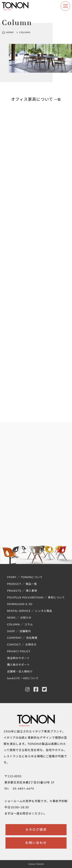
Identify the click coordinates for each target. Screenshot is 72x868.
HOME (8, 32)
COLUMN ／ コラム (20, 624)
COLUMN (25, 32)
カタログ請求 (36, 830)
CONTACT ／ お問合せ (22, 644)
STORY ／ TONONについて (25, 577)
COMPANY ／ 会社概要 (22, 638)
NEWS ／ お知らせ (19, 618)
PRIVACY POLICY (19, 651)
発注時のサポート (18, 658)
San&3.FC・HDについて (23, 678)
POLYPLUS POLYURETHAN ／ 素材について (36, 597)
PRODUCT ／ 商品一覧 (22, 584)
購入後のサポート (18, 665)
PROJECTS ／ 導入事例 (22, 591)
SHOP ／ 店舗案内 (19, 631)
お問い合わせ (36, 843)
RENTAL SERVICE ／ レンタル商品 (30, 611)
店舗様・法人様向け (20, 671)
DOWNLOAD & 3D (20, 604)
